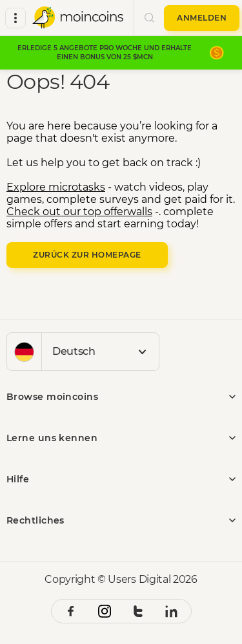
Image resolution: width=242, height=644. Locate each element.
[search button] (149, 18)
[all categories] (15, 18)
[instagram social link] (105, 611)
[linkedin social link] (172, 611)
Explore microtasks (56, 187)
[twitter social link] (138, 611)
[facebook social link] (71, 611)
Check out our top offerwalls (79, 212)
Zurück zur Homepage (87, 255)
